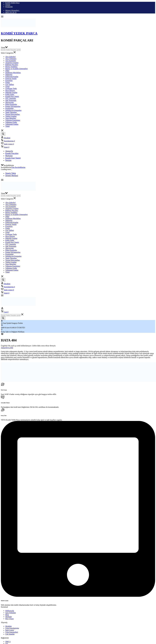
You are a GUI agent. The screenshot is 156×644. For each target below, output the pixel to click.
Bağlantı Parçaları (12, 65)
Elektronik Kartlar (12, 77)
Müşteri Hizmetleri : (13, 10)
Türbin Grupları (11, 116)
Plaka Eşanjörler (11, 104)
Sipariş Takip (11, 173)
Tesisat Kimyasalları (13, 114)
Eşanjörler (9, 81)
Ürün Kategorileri (12, 632)
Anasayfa (9, 151)
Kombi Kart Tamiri (12, 96)
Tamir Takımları (11, 112)
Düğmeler (9, 75)
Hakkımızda (10, 611)
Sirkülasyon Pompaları (13, 110)
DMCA (8, 642)
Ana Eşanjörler (11, 61)
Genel (7, 87)
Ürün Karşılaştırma (12, 628)
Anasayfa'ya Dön (7, 348)
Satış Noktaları (11, 613)
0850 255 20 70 (11, 12)
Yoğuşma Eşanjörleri (13, 120)
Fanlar (8, 83)
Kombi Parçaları (12, 153)
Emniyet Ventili (11, 79)
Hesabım (8, 626)
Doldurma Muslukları (13, 73)
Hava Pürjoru (10, 90)
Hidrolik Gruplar (11, 92)
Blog (7, 615)
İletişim (8, 160)
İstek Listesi (10, 630)
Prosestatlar (9, 108)
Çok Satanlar (10, 634)
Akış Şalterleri (10, 57)
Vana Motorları (11, 118)
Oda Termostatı (11, 100)
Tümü (7, 126)
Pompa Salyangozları (13, 106)
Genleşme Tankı (11, 89)
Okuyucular (10, 102)
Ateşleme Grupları (12, 63)
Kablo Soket (10, 94)
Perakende (9, 7)
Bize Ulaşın (9, 619)
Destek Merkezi (12, 176)
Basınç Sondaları (11, 67)
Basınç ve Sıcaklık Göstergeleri (16, 69)
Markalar (9, 156)
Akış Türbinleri (11, 59)
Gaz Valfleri (10, 85)
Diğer (7, 71)
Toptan (8, 5)
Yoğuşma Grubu (11, 122)
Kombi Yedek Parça (12, 3)
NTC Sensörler (11, 98)
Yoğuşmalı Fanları (12, 124)
